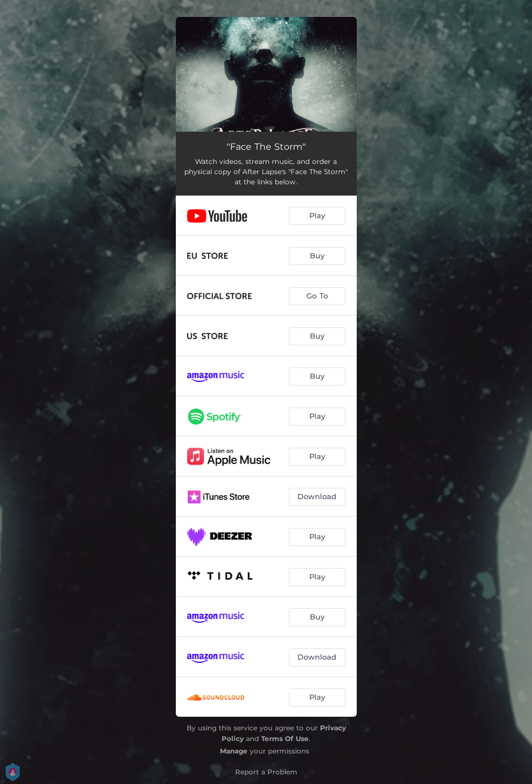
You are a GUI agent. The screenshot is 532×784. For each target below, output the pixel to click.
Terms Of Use (285, 738)
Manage (234, 751)
